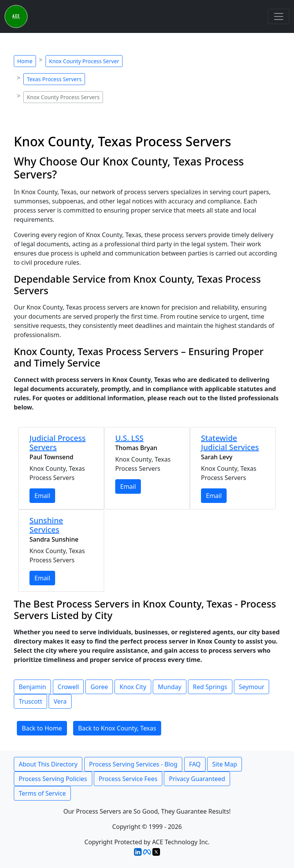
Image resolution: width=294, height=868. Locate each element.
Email (42, 496)
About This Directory (48, 764)
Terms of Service (42, 793)
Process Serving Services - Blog (133, 764)
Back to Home (42, 728)
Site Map (225, 764)
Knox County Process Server (84, 61)
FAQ (195, 764)
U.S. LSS (129, 438)
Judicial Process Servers (58, 443)
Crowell (69, 687)
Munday (169, 687)
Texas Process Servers (54, 79)
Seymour (252, 687)
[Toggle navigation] (279, 16)
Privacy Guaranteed (197, 779)
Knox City (133, 687)
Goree (99, 687)
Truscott (30, 701)
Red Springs (210, 687)
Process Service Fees (128, 779)
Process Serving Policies (53, 779)
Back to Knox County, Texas (117, 728)
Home (25, 61)
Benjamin (32, 687)
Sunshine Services (46, 525)
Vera (60, 701)
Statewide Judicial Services (230, 443)
